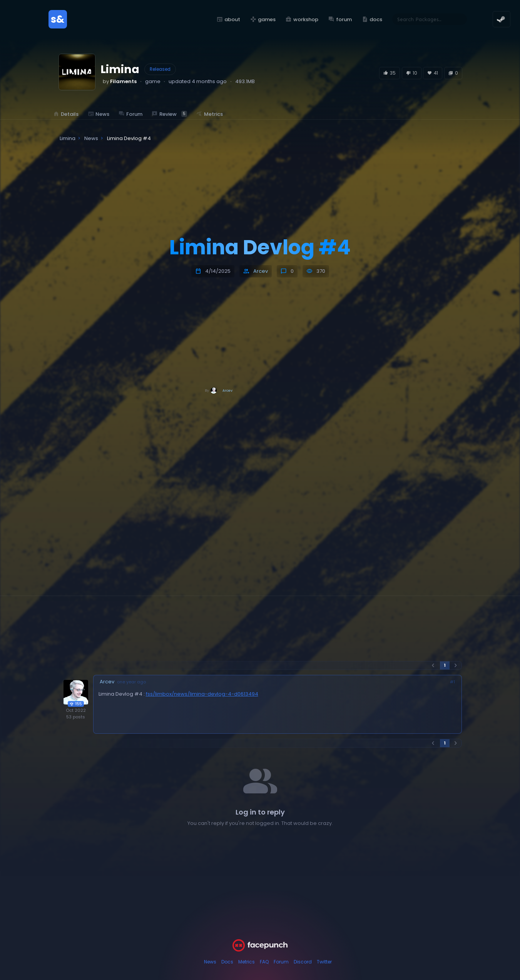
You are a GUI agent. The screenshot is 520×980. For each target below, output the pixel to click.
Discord (303, 962)
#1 (452, 682)
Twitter (324, 962)
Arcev (261, 271)
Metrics (247, 962)
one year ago (131, 682)
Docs (227, 962)
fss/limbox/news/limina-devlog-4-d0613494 (202, 694)
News (210, 962)
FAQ (264, 962)
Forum (281, 962)
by (120, 81)
